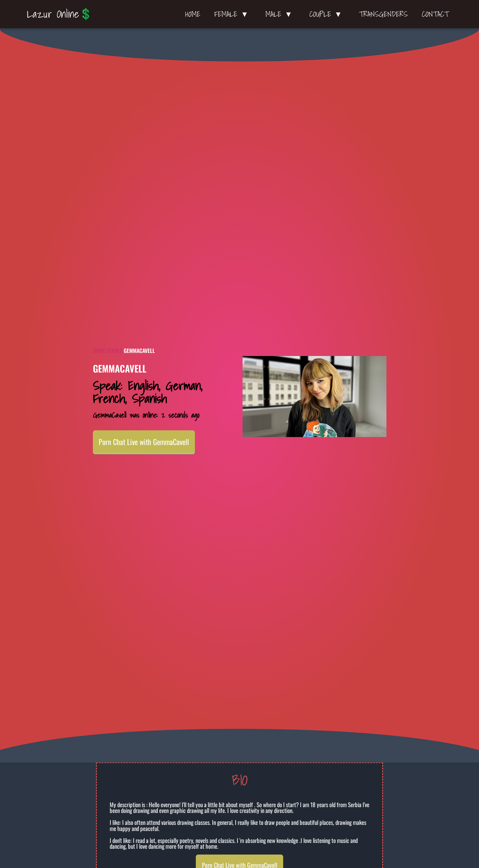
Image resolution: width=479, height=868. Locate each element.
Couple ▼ (327, 14)
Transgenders (383, 14)
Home (193, 14)
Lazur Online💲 (60, 14)
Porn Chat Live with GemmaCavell (144, 442)
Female (115, 351)
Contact (435, 14)
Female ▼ (233, 14)
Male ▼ (280, 14)
